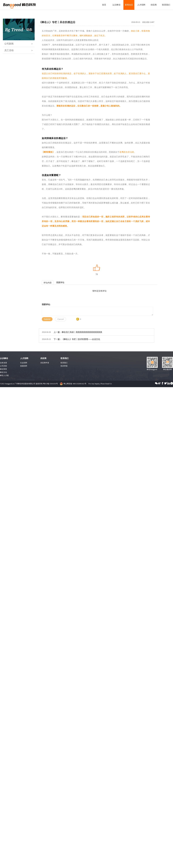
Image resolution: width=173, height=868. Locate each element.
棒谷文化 (3, 372)
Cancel (61, 319)
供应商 (154, 5)
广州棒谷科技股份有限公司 (19, 4)
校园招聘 (24, 366)
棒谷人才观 (4, 375)
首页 (104, 5)
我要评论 (60, 283)
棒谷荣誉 (3, 369)
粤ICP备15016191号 (51, 384)
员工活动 (19, 50)
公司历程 (3, 366)
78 (97, 274)
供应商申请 (45, 363)
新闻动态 (129, 5)
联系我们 (166, 5)
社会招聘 (24, 363)
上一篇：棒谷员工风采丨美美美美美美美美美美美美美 (78, 332)
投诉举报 (64, 366)
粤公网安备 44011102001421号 (75, 384)
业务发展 (3, 363)
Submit (47, 319)
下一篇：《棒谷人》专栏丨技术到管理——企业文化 (77, 339)
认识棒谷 (116, 5)
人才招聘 (141, 5)
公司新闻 (19, 44)
